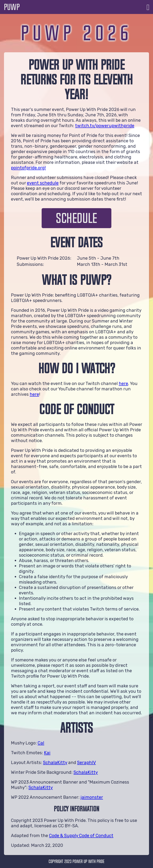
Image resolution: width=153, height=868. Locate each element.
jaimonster (92, 797)
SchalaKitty (55, 763)
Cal (41, 743)
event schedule (43, 183)
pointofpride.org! (28, 168)
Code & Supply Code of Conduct (81, 836)
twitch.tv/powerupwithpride (105, 126)
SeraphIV (86, 763)
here (123, 384)
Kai (47, 753)
